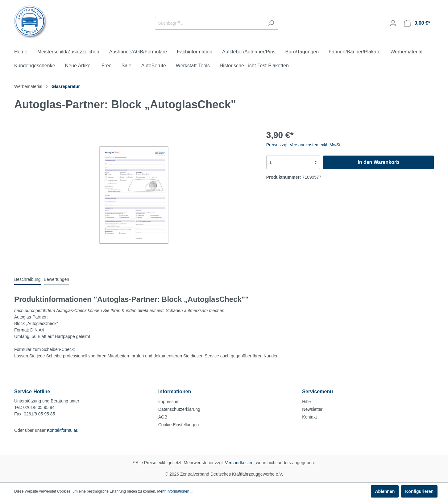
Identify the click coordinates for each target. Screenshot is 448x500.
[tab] (27, 279)
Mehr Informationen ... (175, 491)
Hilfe (306, 402)
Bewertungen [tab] (57, 279)
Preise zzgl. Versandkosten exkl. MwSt (303, 145)
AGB (163, 417)
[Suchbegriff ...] (209, 23)
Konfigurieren (419, 491)
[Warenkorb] (417, 23)
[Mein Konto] (393, 23)
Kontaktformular (62, 430)
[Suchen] (271, 23)
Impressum (169, 402)
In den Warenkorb (378, 162)
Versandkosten (239, 463)
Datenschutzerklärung (179, 409)
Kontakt (309, 417)
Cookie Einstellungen (179, 425)
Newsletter (312, 409)
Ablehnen (385, 491)
